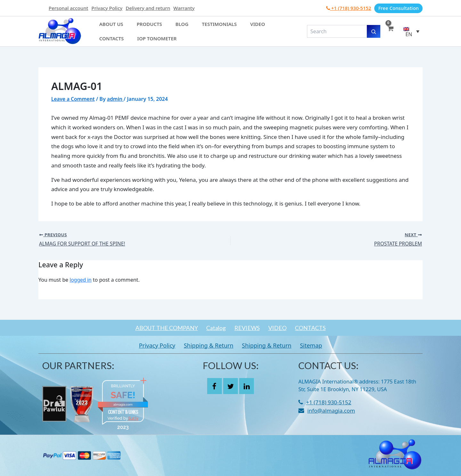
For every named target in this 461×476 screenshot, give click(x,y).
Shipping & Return (207, 345)
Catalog (212, 328)
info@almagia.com (331, 411)
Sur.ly (133, 418)
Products (137, 28)
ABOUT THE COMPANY (158, 328)
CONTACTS (319, 328)
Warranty (184, 8)
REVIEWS (247, 328)
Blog (162, 28)
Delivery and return (148, 8)
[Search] (374, 31)
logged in (81, 280)
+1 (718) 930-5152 (349, 8)
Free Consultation (398, 8)
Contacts (247, 28)
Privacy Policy (107, 8)
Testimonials (191, 28)
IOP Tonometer (115, 35)
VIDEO (282, 328)
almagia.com (123, 404)
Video (222, 28)
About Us (107, 28)
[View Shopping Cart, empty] (390, 31)
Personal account (69, 8)
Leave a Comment (74, 99)
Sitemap (317, 345)
